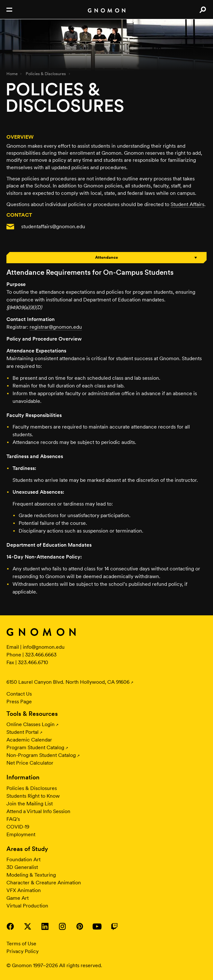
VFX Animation (24, 890)
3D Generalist (22, 867)
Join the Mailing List (30, 804)
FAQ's (13, 819)
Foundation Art (23, 859)
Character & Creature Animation (44, 883)
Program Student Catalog (35, 747)
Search (203, 10)
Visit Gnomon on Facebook (10, 926)
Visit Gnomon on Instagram (62, 926)
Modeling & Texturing (31, 875)
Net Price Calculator (30, 763)
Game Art (18, 898)
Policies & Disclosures (46, 74)
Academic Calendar (29, 740)
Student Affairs (187, 204)
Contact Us (19, 694)
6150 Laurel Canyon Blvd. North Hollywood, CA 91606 (68, 682)
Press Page (19, 702)
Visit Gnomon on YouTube (97, 926)
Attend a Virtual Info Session (38, 811)
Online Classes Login (31, 724)
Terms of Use (21, 944)
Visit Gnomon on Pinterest (80, 926)
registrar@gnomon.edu (56, 327)
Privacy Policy (22, 951)
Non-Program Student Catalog (41, 755)
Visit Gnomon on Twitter (28, 926)
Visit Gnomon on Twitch (114, 926)
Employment (21, 834)
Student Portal (22, 732)
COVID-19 (18, 827)
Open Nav (9, 10)
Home (12, 74)
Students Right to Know (33, 796)
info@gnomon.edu (44, 647)
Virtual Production (27, 906)
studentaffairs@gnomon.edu (53, 226)
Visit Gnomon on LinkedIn (45, 926)
